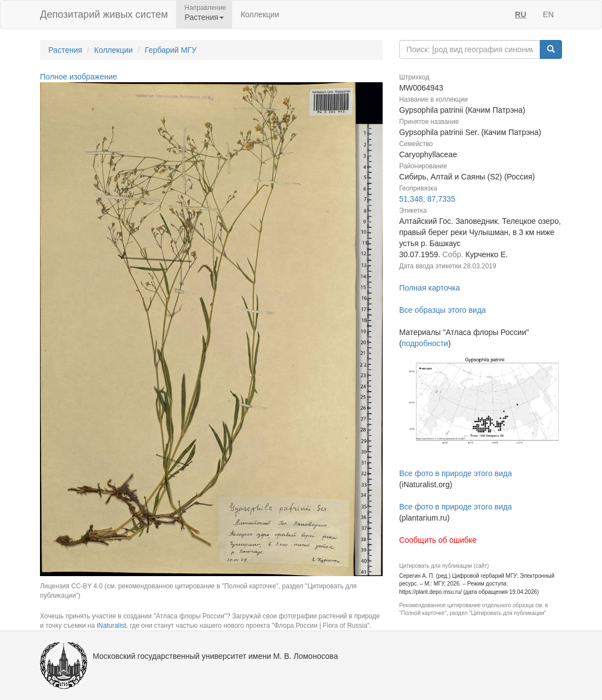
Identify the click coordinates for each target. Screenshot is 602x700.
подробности (425, 343)
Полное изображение (79, 77)
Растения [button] (204, 17)
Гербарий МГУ (171, 50)
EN (548, 14)
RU (520, 14)
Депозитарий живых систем (104, 14)
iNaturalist (111, 626)
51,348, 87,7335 (427, 199)
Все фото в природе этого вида (456, 473)
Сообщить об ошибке (438, 540)
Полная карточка (430, 288)
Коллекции (260, 14)
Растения (65, 50)
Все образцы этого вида (443, 310)
